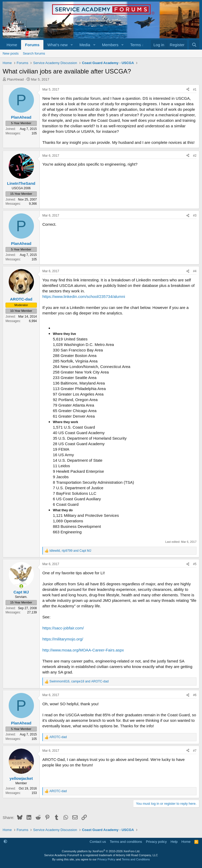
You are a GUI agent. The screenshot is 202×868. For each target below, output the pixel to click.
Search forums (34, 53)
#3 (195, 215)
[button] (72, 45)
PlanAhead (16, 79)
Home (12, 45)
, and (70, 551)
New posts (11, 53)
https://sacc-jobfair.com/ (63, 628)
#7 (195, 751)
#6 (195, 695)
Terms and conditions (126, 842)
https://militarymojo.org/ (63, 639)
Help (174, 842)
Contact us (98, 842)
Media (85, 45)
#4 (195, 271)
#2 (195, 156)
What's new (57, 45)
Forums (32, 45)
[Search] (194, 45)
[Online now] (21, 586)
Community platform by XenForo (101, 851)
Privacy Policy (106, 859)
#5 (195, 564)
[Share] (188, 90)
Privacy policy (156, 842)
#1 (195, 90)
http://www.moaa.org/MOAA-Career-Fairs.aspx (83, 650)
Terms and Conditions (136, 859)
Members (110, 45)
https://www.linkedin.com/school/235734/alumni (84, 296)
